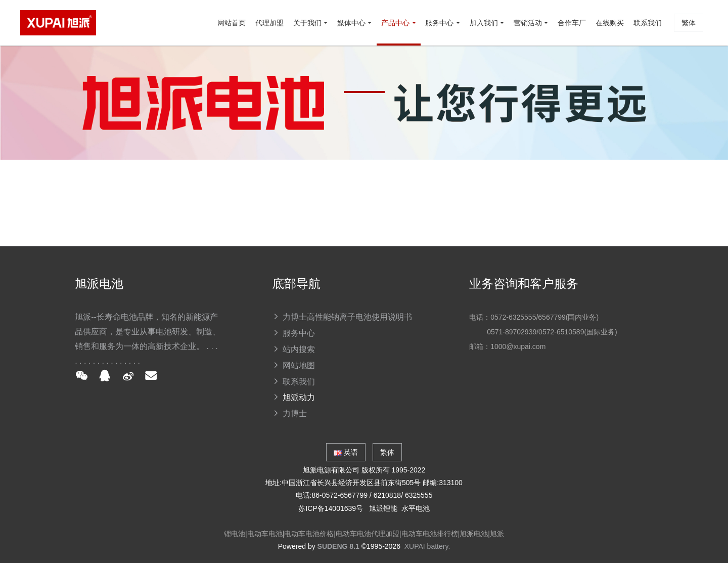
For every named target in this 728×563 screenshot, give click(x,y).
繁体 (686, 68)
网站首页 (72, 68)
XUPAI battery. (427, 546)
